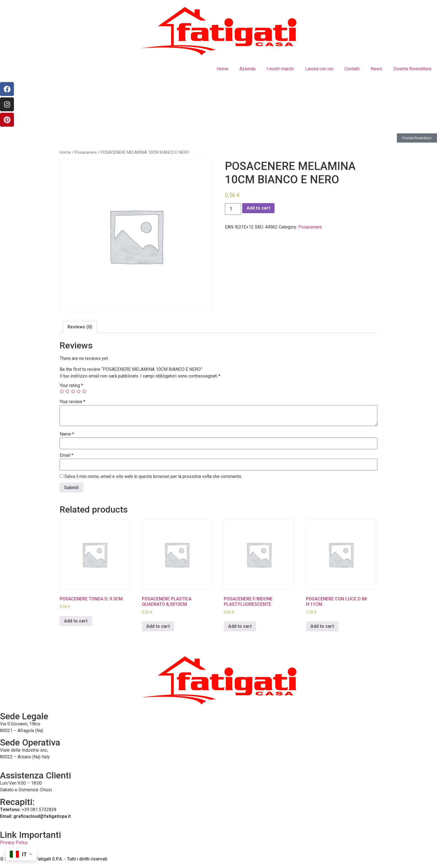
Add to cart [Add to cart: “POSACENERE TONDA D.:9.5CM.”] (76, 621)
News (376, 69)
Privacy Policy (14, 842)
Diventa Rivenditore (412, 69)
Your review (72, 402)
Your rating (71, 386)
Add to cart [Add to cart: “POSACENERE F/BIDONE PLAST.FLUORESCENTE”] (240, 626)
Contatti (352, 69)
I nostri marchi (280, 69)
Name (67, 434)
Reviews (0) (80, 327)
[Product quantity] (233, 209)
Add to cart (258, 208)
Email (66, 455)
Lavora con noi (319, 69)
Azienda (247, 69)
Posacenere (86, 152)
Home (222, 69)
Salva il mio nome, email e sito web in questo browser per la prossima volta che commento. (153, 477)
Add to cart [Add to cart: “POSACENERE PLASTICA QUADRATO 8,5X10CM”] (158, 626)
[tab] (80, 327)
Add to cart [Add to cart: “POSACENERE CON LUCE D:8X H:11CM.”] (322, 626)
